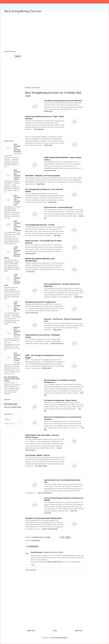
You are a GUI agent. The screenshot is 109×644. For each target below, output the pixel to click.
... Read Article (40, 184)
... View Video (56, 236)
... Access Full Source (56, 344)
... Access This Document (49, 529)
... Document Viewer (40, 466)
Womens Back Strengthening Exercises (17, 331)
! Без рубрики (35, 540)
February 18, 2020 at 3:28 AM (53, 552)
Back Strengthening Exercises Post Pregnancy (17, 226)
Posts (8, 420)
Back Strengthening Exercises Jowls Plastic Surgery (12, 379)
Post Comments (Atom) (59, 638)
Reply (33, 565)
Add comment (31, 570)
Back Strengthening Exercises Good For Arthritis (17, 175)
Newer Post (31, 631)
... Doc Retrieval (38, 129)
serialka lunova (12, 404)
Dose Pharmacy (37, 552)
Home (55, 631)
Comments (10, 424)
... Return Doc (48, 145)
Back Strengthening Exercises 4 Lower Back (17, 200)
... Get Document (45, 368)
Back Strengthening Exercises (23, 11)
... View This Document (44, 493)
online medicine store (54, 562)
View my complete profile (13, 407)
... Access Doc (52, 202)
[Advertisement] (54, 31)
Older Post (78, 631)
